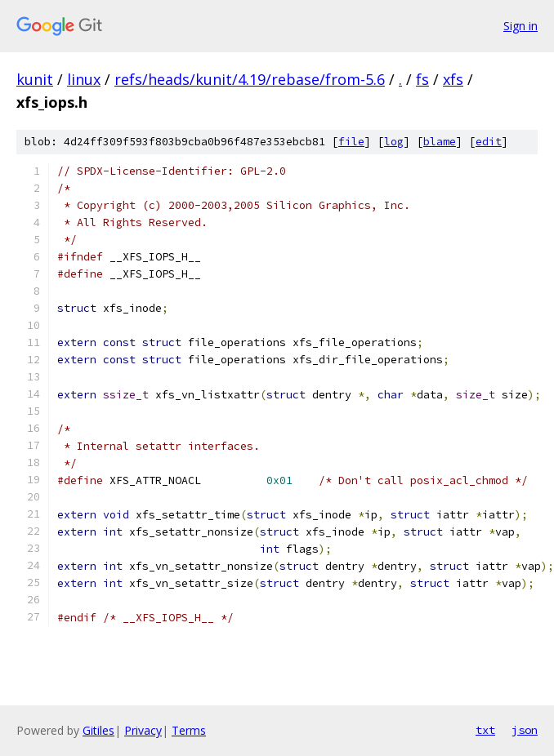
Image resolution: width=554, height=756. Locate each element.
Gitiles (98, 730)
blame (440, 142)
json (525, 730)
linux (84, 79)
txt (485, 730)
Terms (189, 730)
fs (422, 79)
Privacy (143, 730)
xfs (453, 79)
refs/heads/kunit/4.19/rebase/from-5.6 (250, 79)
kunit (35, 79)
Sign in (520, 26)
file (351, 142)
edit (489, 142)
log (394, 142)
